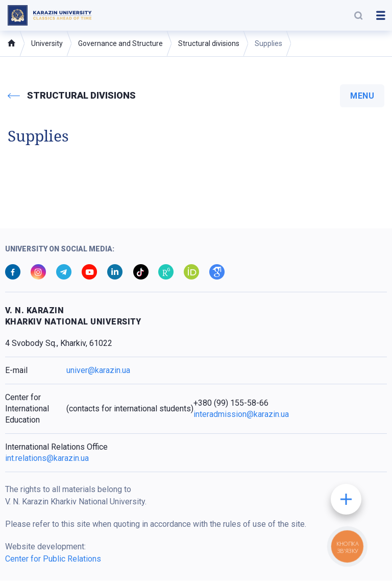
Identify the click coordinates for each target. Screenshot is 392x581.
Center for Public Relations (53, 559)
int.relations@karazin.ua (47, 459)
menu (362, 96)
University (47, 43)
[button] (358, 15)
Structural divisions (209, 43)
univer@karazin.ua (98, 371)
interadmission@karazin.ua (241, 415)
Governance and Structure (120, 43)
